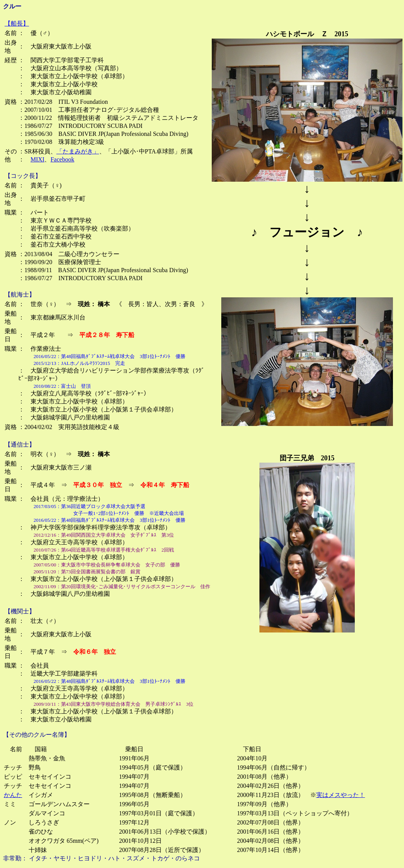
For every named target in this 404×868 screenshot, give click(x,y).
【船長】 (17, 23)
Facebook (62, 159)
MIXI (37, 159)
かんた (13, 795)
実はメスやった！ (341, 795)
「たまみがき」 (78, 151)
